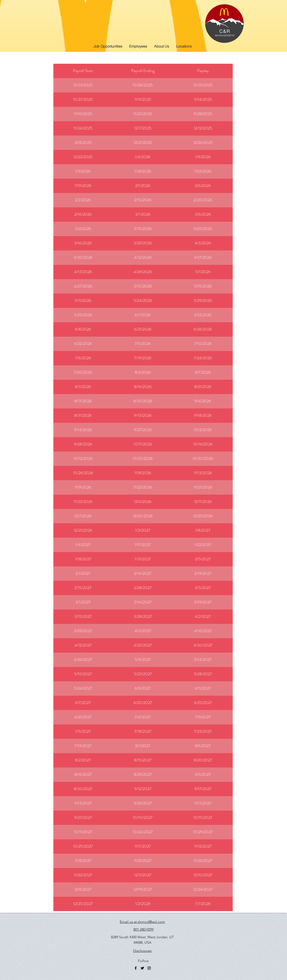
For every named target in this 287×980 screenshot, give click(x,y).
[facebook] (136, 968)
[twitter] (142, 968)
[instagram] (149, 968)
